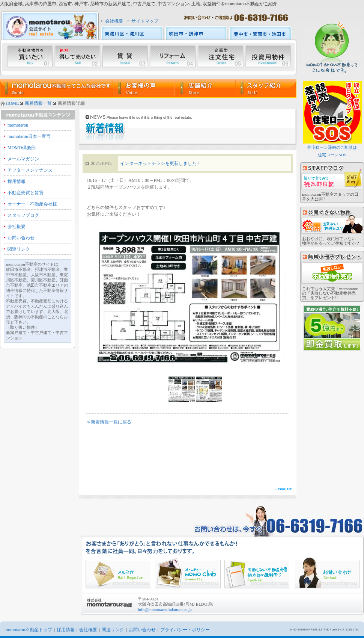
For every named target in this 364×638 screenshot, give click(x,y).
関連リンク (19, 249)
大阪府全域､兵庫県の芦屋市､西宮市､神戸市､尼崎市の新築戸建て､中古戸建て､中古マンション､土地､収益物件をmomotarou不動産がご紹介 (139, 4)
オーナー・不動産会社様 (32, 204)
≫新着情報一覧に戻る (109, 422)
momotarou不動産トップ (28, 630)
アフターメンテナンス (30, 170)
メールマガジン (23, 159)
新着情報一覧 (38, 103)
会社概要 (114, 21)
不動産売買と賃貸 (26, 193)
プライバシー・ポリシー (185, 630)
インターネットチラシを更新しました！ (161, 163)
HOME (12, 103)
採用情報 (17, 181)
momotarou (18, 125)
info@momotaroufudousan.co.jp (165, 609)
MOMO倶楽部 (22, 148)
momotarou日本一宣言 (29, 136)
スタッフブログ (23, 215)
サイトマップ (145, 21)
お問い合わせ (21, 238)
